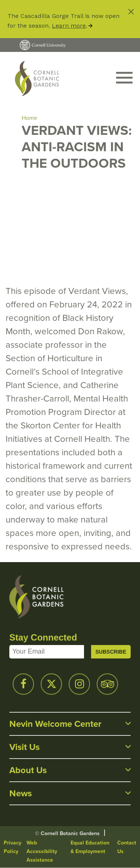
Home (29, 118)
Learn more (69, 26)
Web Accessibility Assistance (42, 851)
